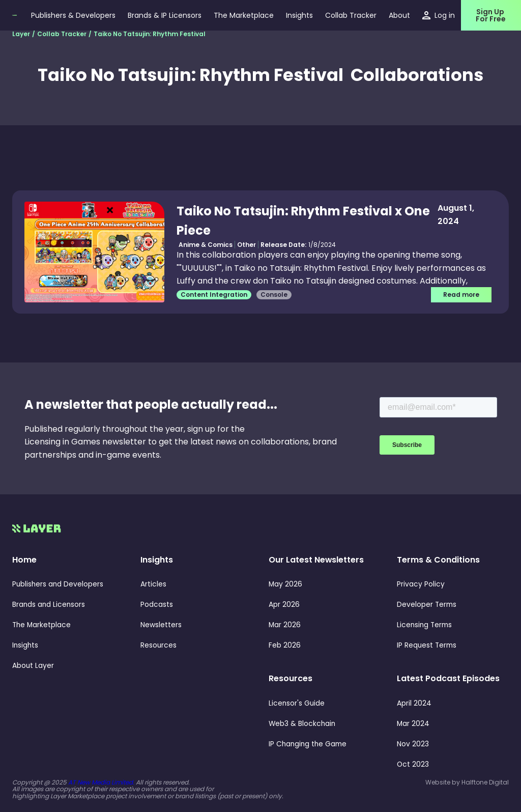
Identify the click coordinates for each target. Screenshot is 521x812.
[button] (299, 15)
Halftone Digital (485, 782)
